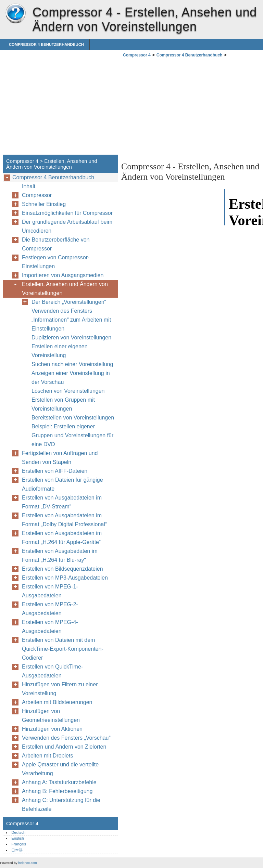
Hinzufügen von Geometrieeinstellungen (51, 716)
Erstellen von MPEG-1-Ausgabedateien (50, 591)
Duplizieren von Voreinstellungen (71, 338)
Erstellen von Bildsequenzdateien (62, 569)
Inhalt (29, 186)
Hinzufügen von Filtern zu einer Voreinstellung (60, 689)
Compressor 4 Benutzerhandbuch (46, 44)
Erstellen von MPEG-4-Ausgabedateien (50, 627)
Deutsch (18, 832)
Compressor (37, 195)
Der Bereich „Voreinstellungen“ (69, 302)
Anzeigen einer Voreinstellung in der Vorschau (71, 378)
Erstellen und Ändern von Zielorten (64, 747)
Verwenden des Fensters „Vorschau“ (66, 738)
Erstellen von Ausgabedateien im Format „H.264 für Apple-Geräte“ (62, 538)
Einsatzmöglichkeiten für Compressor (67, 213)
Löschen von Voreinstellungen (68, 391)
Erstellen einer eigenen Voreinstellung (60, 351)
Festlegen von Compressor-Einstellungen (56, 262)
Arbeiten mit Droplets (47, 756)
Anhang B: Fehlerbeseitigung (57, 791)
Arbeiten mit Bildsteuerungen (57, 702)
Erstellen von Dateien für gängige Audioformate (62, 484)
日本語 (17, 850)
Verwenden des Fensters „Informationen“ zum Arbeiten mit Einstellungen (71, 320)
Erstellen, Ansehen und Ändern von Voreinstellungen (65, 289)
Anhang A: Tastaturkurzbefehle (59, 782)
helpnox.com (27, 863)
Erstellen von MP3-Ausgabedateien (65, 578)
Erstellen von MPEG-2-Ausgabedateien (50, 609)
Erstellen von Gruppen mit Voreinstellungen (63, 404)
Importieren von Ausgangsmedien (63, 275)
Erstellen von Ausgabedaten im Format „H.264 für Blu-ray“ (60, 555)
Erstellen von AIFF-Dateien (55, 471)
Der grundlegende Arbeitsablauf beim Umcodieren (67, 226)
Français (19, 844)
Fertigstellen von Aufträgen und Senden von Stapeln (60, 458)
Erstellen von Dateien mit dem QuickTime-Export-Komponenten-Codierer (63, 649)
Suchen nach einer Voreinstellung (72, 364)
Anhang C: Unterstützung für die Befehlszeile (61, 805)
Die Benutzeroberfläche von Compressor (56, 244)
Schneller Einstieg (44, 204)
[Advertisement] (179, 108)
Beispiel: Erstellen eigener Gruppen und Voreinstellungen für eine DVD (72, 435)
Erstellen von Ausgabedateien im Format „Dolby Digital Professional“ (64, 520)
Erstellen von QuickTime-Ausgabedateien (52, 671)
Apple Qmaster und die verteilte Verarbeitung (60, 769)
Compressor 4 (15, 14)
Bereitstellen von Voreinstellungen (73, 418)
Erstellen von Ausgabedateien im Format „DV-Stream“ (62, 502)
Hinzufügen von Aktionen (52, 729)
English (18, 838)
